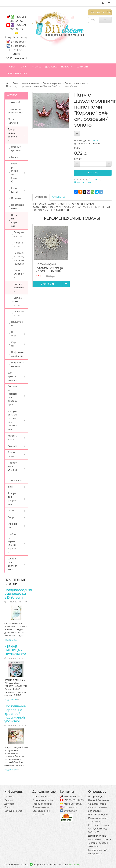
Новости (67, 67)
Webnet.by (74, 865)
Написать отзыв (83, 182)
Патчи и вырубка (52, 83)
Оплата (36, 67)
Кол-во (78, 159)
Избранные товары (43, 800)
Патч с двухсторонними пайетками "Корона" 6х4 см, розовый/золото (43, 86)
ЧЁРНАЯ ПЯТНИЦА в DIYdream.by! (15, 650)
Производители (41, 807)
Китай (95, 141)
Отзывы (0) (59, 197)
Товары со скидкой (42, 804)
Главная (11, 67)
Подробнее (12, 640)
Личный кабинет (41, 797)
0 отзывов (94, 179)
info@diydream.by (16, 38)
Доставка (51, 67)
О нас (24, 67)
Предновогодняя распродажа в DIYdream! (18, 594)
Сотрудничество (17, 74)
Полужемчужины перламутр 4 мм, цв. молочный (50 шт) (50, 268)
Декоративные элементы (26, 83)
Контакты (82, 67)
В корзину (93, 173)
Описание (41, 197)
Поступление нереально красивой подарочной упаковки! (15, 714)
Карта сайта (39, 815)
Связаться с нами (42, 811)
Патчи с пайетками (75, 83)
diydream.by (18, 42)
